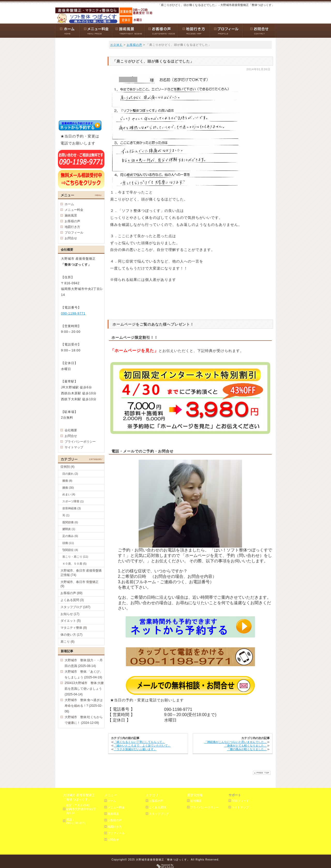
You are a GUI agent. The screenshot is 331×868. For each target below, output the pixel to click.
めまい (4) (69, 494)
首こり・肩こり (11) (75, 557)
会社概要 (71, 430)
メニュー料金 (74, 210)
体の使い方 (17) (72, 635)
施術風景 (71, 216)
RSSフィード (240, 801)
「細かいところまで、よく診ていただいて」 (142, 746)
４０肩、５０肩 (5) (74, 564)
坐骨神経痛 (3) (72, 508)
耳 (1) (66, 515)
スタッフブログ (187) (75, 607)
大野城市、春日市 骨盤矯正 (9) (80, 584)
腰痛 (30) (68, 488)
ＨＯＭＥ (116, 45)
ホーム (69, 204)
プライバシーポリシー (80, 442)
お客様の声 (134, 45)
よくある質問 (157, 807)
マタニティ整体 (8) (74, 628)
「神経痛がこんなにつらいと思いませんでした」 (236, 742)
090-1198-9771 (73, 313)
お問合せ (71, 238)
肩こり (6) (67, 642)
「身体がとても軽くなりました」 (246, 746)
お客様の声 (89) (72, 593)
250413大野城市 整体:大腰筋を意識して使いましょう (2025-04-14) (84, 689)
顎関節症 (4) (70, 550)
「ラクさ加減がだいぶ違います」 (135, 749)
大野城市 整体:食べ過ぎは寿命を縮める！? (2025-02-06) (84, 706)
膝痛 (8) (67, 481)
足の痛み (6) (70, 536)
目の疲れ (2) (70, 474)
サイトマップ (74, 447)
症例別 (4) (67, 467)
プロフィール (74, 233)
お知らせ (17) (70, 614)
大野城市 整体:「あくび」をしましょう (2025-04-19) (84, 674)
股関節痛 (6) (70, 522)
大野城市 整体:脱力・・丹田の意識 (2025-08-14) (84, 663)
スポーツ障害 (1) (73, 501)
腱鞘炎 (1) (69, 529)
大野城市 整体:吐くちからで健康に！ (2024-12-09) (84, 720)
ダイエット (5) (71, 621)
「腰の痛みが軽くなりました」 (247, 749)
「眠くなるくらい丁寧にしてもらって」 (139, 742)
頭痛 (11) (68, 543)
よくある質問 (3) (72, 600)
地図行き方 (72, 227)
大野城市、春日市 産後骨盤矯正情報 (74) (81, 573)
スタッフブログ (159, 814)
